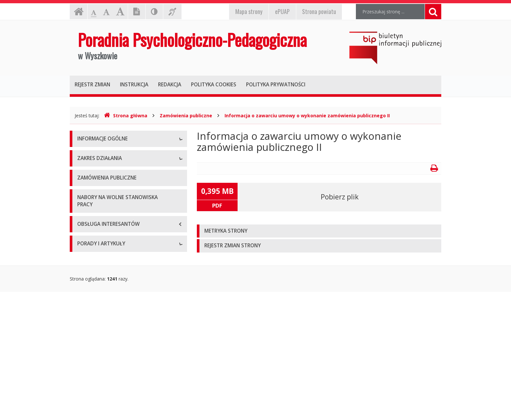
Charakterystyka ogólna (102, 262)
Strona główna (126, 116)
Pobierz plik (340, 197)
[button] (319, 231)
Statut (84, 184)
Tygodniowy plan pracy (102, 198)
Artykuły (86, 377)
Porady (85, 362)
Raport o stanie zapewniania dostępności (121, 228)
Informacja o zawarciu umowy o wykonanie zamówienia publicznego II (307, 116)
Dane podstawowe (97, 154)
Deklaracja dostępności (102, 213)
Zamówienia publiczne (186, 116)
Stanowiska (89, 169)
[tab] (319, 231)
